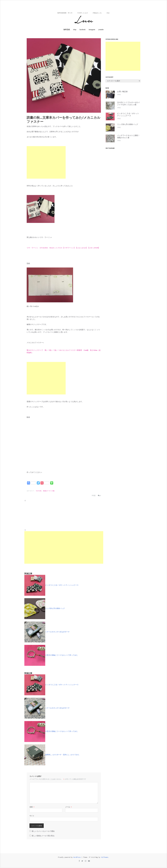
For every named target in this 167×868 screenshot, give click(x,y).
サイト (32, 816)
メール (68, 807)
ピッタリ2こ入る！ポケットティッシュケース (51, 585)
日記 (109, 13)
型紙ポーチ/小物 (49, 491)
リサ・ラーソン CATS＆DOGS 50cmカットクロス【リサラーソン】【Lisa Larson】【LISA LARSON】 (63, 248)
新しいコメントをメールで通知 (43, 832)
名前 (32, 807)
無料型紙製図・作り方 (64, 13)
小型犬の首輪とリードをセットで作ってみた (51, 655)
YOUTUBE (39, 491)
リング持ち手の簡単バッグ (45, 609)
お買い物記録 (122, 92)
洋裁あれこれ (98, 13)
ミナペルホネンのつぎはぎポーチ (47, 632)
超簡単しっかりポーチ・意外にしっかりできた (52, 755)
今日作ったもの (82, 13)
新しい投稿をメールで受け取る (43, 836)
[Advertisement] (46, 163)
